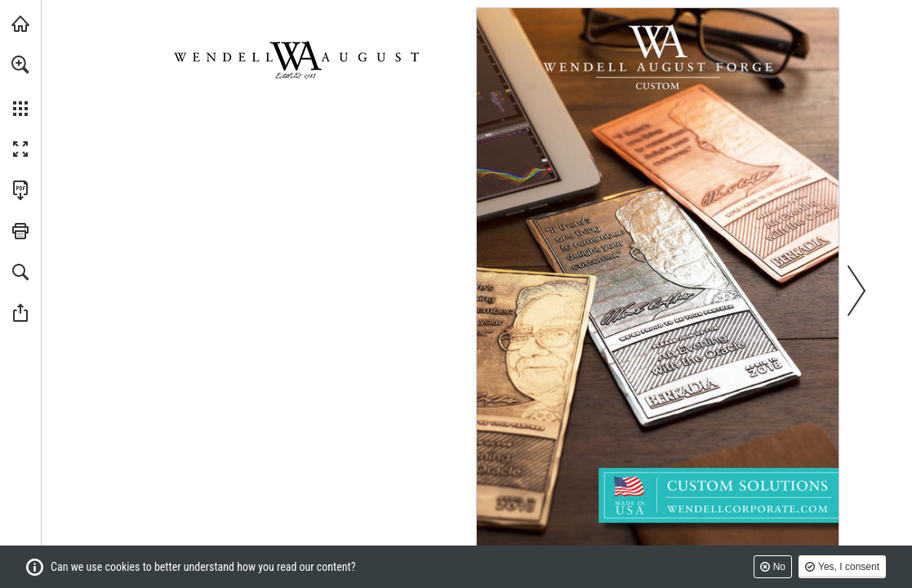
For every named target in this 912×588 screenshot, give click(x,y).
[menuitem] (20, 86)
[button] (20, 65)
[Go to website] (747, 508)
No (779, 567)
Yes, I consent (849, 567)
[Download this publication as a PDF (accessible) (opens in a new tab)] (20, 190)
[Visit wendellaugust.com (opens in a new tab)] (20, 24)
